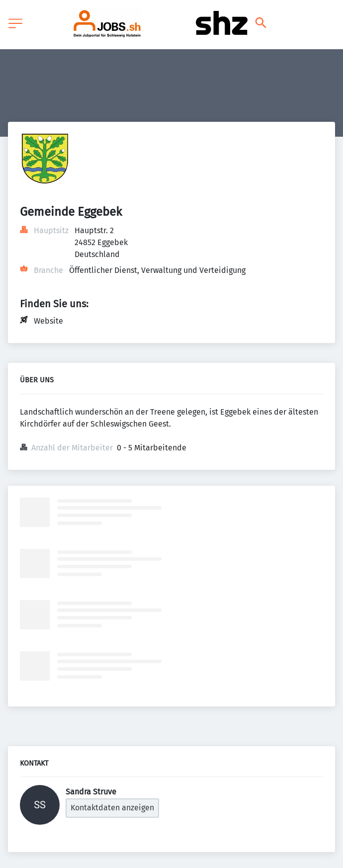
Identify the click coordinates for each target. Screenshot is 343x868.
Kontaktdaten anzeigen (112, 808)
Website (48, 321)
